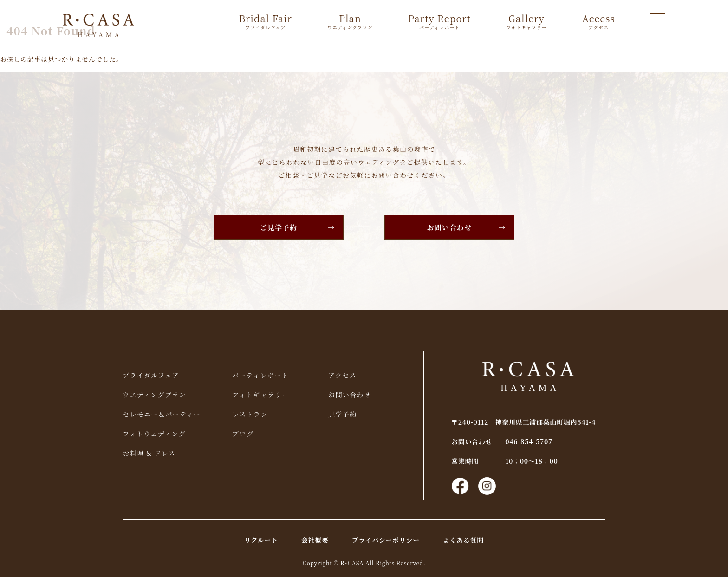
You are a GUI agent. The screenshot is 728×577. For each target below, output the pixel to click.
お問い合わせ (450, 227)
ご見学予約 (279, 227)
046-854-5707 (529, 441)
